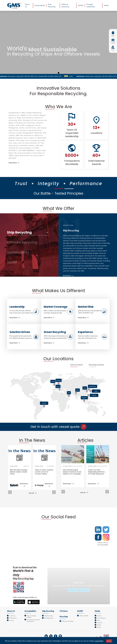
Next (54, 492)
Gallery (99, 625)
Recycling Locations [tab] (96, 365)
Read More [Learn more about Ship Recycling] (68, 276)
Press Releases (101, 618)
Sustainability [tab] (20, 252)
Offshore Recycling (67, 621)
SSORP (80, 611)
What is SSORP (84, 616)
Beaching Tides (49, 618)
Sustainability (30, 611)
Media (97, 611)
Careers (12, 620)
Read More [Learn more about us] (14, 163)
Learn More (99, 641)
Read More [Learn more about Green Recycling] (49, 343)
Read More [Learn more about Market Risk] (83, 318)
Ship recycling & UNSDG (31, 617)
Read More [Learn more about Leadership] (15, 318)
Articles (99, 616)
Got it (109, 641)
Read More (68, 484)
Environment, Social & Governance (33, 620)
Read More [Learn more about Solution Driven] (15, 343)
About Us (11, 611)
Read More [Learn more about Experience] (83, 343)
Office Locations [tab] (77, 365)
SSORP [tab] (14, 262)
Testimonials (13, 618)
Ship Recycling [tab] (28, 232)
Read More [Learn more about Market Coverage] (49, 318)
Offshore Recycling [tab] (24, 242)
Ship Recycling (48, 611)
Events (99, 627)
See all (33, 493)
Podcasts (100, 623)
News (99, 620)
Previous (10, 492)
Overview (12, 616)
